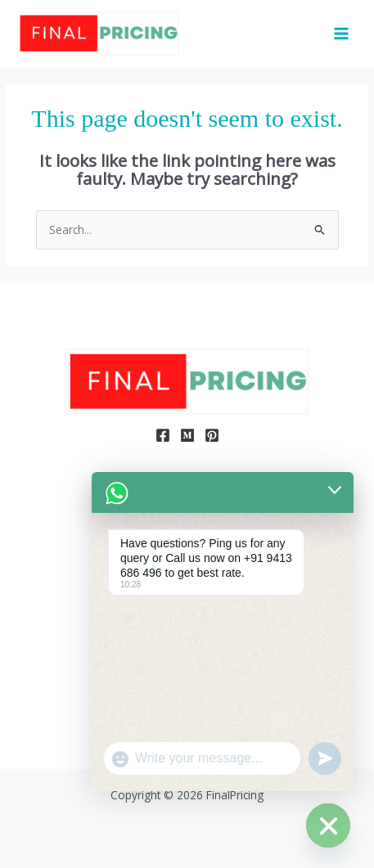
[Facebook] (163, 435)
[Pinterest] (212, 435)
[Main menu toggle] (342, 34)
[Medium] (187, 435)
